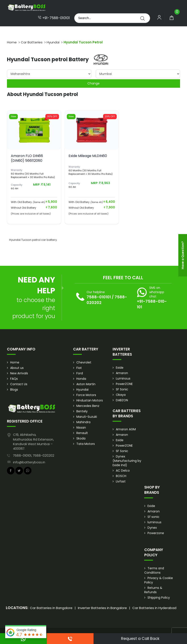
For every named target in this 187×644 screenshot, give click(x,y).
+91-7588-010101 (54, 18)
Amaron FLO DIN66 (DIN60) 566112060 (27, 158)
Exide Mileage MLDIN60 (88, 156)
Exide (120, 368)
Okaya (121, 395)
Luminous (123, 378)
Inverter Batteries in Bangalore (102, 608)
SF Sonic (122, 389)
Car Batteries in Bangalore (51, 608)
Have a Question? (183, 255)
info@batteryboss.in (29, 462)
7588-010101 (99, 297)
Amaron (122, 373)
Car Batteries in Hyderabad (154, 608)
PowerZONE (124, 384)
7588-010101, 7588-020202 (34, 455)
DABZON (122, 400)
